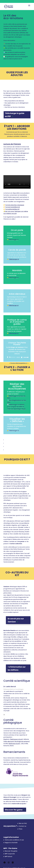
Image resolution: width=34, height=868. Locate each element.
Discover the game (14, 810)
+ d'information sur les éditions (17, 668)
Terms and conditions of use (14, 840)
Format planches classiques (15, 205)
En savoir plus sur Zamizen (16, 620)
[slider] (13, 357)
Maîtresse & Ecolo (17, 739)
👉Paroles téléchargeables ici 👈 (19, 363)
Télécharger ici (14, 240)
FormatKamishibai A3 (12, 209)
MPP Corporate (10, 854)
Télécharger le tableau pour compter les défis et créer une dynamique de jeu (16, 407)
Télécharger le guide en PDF (15, 115)
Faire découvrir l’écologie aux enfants (17, 741)
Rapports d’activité (11, 843)
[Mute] (22, 357)
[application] (17, 357)
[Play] (8, 357)
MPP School (8, 857)
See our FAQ (23, 823)
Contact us (22, 826)
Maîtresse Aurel (14, 744)
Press (21, 829)
